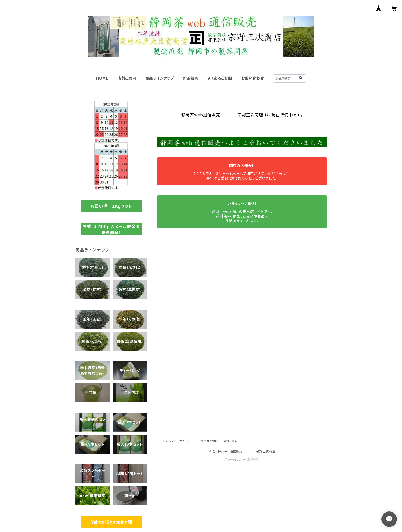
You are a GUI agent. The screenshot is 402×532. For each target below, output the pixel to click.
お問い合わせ (253, 78)
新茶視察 (191, 78)
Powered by (242, 460)
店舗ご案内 (127, 78)
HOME (102, 78)
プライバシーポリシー (177, 441)
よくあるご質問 (220, 78)
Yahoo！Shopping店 (111, 522)
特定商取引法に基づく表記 (219, 441)
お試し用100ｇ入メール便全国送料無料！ (111, 230)
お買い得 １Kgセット (111, 206)
